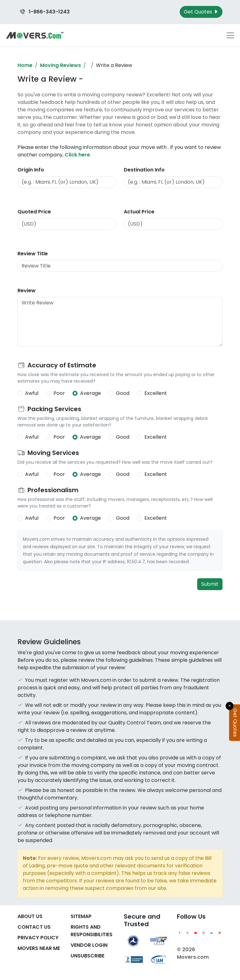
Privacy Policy (38, 938)
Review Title (33, 254)
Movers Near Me (39, 948)
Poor (59, 393)
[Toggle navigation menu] (230, 35)
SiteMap (81, 916)
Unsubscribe (87, 956)
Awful (32, 393)
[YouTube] (196, 933)
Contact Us (34, 927)
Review (27, 291)
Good (123, 393)
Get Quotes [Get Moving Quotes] (201, 12)
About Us (30, 916)
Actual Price (139, 212)
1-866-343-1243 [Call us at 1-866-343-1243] (45, 12)
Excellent (156, 393)
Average (90, 393)
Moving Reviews (60, 65)
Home (25, 65)
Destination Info (144, 170)
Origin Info (31, 170)
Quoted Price (34, 212)
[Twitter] (187, 933)
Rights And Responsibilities (92, 931)
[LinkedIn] (212, 933)
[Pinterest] (220, 933)
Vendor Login (89, 945)
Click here (77, 155)
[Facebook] (180, 933)
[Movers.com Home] (35, 35)
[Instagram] (204, 933)
